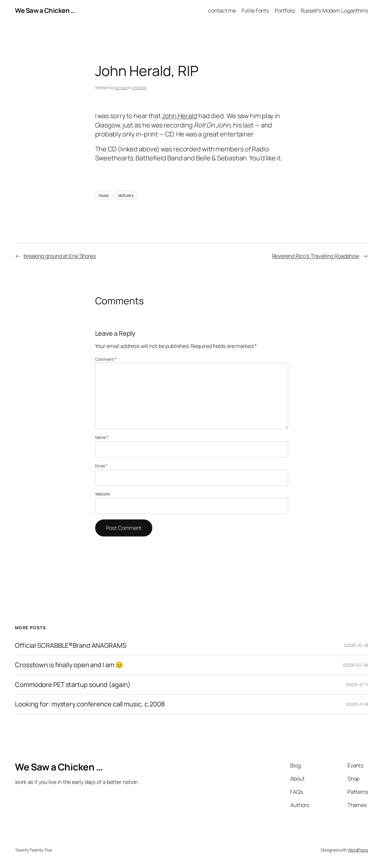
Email (101, 466)
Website (103, 494)
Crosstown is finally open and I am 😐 (69, 665)
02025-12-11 (357, 684)
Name (102, 437)
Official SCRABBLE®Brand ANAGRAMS (71, 645)
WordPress (358, 850)
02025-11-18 (357, 704)
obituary (126, 195)
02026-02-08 (355, 665)
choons (139, 88)
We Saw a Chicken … (45, 10)
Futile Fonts (255, 10)
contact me (222, 10)
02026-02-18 (356, 645)
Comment (106, 359)
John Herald (180, 116)
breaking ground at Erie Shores (60, 256)
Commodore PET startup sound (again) (73, 685)
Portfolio (285, 10)
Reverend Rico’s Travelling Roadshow (316, 256)
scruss (121, 88)
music (104, 195)
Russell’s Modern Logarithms (334, 10)
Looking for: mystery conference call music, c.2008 (90, 704)
